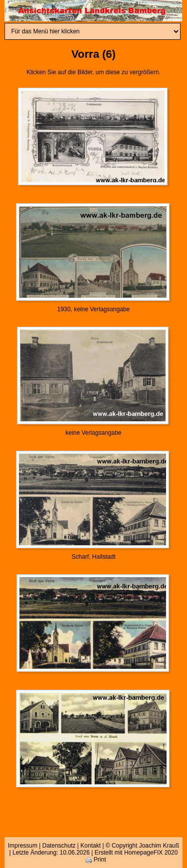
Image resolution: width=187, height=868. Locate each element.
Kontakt (91, 846)
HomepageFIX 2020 (151, 853)
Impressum (23, 846)
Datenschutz (59, 846)
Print (96, 860)
